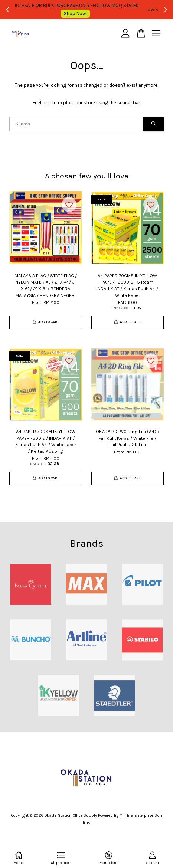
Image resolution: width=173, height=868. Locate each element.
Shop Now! (144, 9)
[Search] (76, 124)
